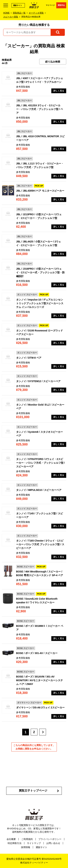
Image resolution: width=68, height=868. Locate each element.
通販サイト (18, 5)
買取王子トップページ (33, 791)
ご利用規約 (27, 839)
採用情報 (26, 847)
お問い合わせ (53, 843)
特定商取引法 (15, 843)
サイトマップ (34, 843)
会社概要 (11, 839)
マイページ (50, 5)
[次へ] (43, 732)
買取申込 (61, 5)
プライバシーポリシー (50, 839)
